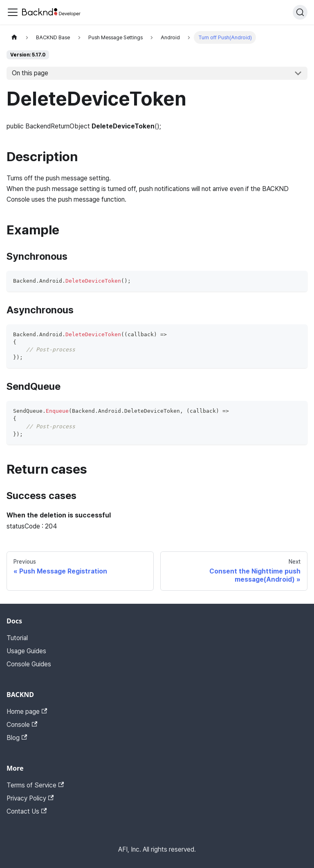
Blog (17, 738)
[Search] (300, 12)
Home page (27, 712)
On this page (30, 73)
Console (22, 725)
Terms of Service (35, 785)
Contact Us (27, 811)
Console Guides (29, 664)
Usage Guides (26, 651)
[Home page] (14, 37)
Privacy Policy (30, 798)
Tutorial (17, 638)
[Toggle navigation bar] (13, 12)
